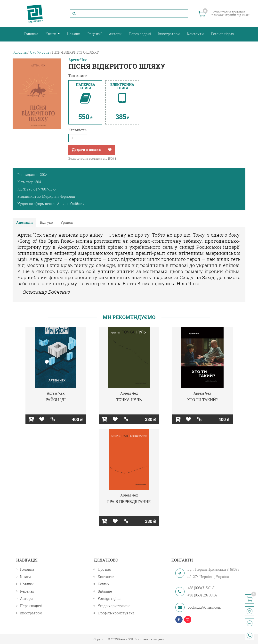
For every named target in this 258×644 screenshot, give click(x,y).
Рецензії (95, 34)
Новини (74, 34)
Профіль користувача (116, 613)
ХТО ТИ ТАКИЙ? (202, 400)
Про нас (104, 569)
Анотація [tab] (24, 222)
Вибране (105, 591)
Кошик (104, 584)
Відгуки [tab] (47, 222)
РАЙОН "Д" (56, 400)
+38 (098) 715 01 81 (202, 588)
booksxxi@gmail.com (204, 607)
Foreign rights (222, 34)
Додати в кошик (86, 150)
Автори (115, 34)
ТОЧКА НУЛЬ (129, 400)
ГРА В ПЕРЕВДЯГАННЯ (129, 501)
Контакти (195, 34)
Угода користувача (114, 606)
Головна (31, 34)
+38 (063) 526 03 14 (202, 595)
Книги (51, 34)
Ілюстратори (169, 34)
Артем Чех (77, 60)
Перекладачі (140, 34)
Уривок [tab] (67, 222)
